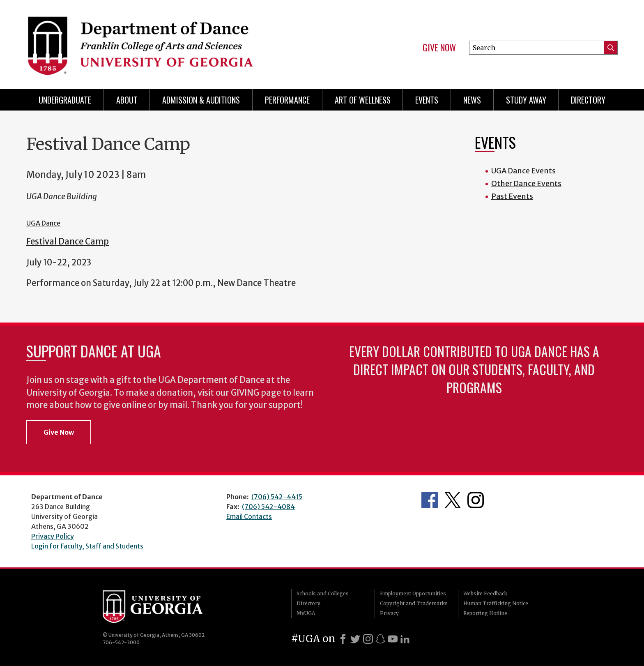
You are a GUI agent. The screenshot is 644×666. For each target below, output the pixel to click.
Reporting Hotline (485, 613)
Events (427, 100)
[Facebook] (343, 639)
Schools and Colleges (323, 593)
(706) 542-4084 (268, 507)
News (472, 100)
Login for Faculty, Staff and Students (87, 546)
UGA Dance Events (523, 171)
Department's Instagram (476, 500)
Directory (588, 100)
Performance (287, 100)
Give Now (439, 48)
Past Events (512, 196)
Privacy (389, 613)
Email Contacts (249, 516)
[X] (355, 639)
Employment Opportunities (413, 593)
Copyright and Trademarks (414, 603)
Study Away (526, 100)
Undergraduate (65, 100)
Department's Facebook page (430, 500)
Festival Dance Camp (68, 242)
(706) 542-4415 (277, 497)
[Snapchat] (380, 639)
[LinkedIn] (405, 639)
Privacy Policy (53, 536)
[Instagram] (368, 639)
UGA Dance (43, 223)
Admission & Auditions (201, 100)
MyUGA (306, 613)
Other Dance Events (526, 183)
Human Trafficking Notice (496, 603)
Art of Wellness (363, 100)
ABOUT (127, 100)
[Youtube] (393, 639)
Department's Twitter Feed (453, 500)
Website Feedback (485, 593)
